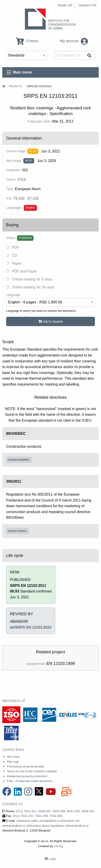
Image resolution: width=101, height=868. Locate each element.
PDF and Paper (22, 271)
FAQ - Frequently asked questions (30, 781)
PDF (13, 247)
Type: (10, 189)
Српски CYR (87, 5)
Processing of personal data (25, 766)
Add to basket (50, 322)
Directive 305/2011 (18, 531)
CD (12, 255)
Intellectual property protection (27, 776)
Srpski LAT (65, 5)
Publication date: (39, 121)
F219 (22, 180)
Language (13, 295)
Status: (11, 238)
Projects (16, 86)
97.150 (33, 198)
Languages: (14, 208)
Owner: (11, 180)
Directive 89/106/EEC (19, 460)
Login (52, 859)
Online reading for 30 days (30, 287)
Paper (14, 263)
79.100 (19, 198)
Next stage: (14, 161)
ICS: (9, 198)
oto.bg (59, 846)
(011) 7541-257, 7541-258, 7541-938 (37, 816)
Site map (13, 762)
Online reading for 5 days (29, 279)
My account (74, 41)
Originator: (13, 170)
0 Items (27, 41)
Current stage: (16, 151)
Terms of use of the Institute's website (32, 771)
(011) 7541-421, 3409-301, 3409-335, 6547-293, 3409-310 (55, 811)
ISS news (13, 757)
